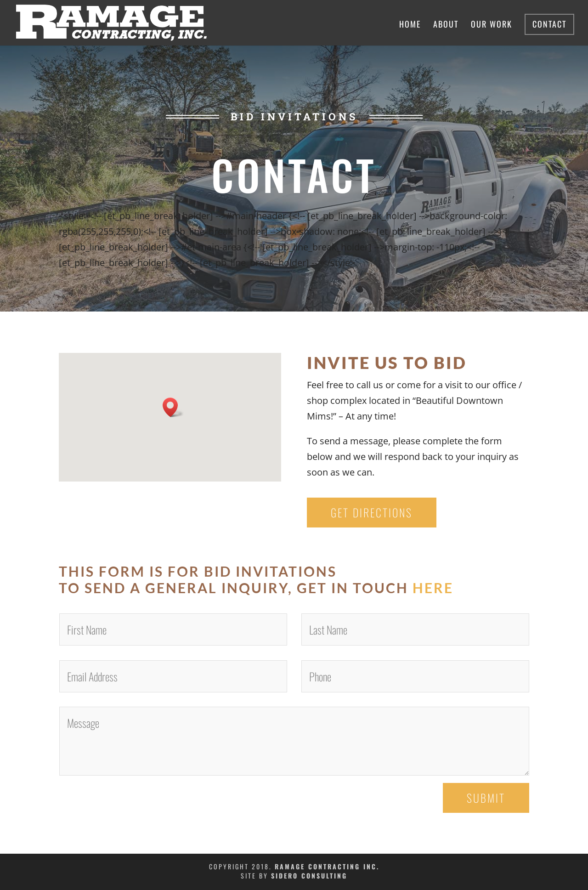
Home (410, 25)
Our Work (492, 25)
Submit (486, 798)
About (446, 25)
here (433, 588)
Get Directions (372, 512)
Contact (549, 24)
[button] (173, 407)
